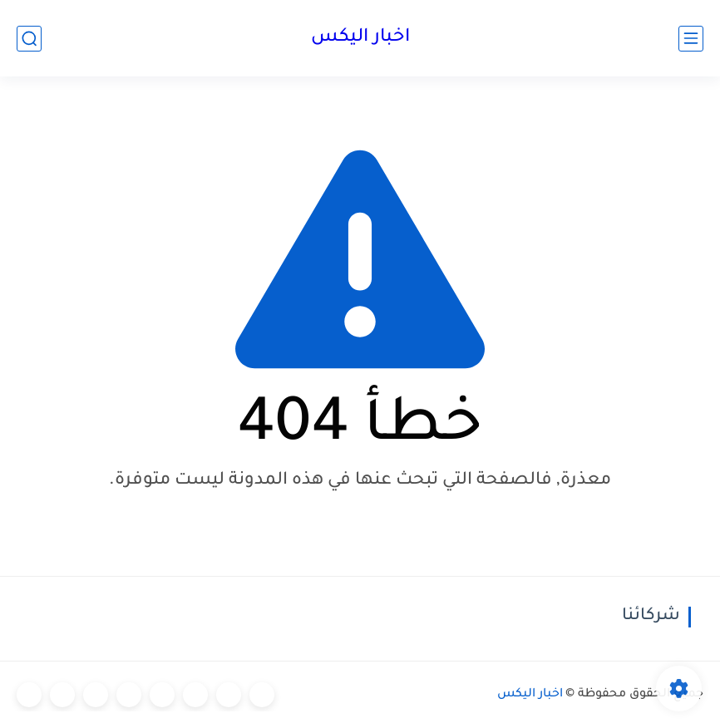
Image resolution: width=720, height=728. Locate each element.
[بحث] (29, 39)
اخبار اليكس (360, 38)
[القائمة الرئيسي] (691, 39)
